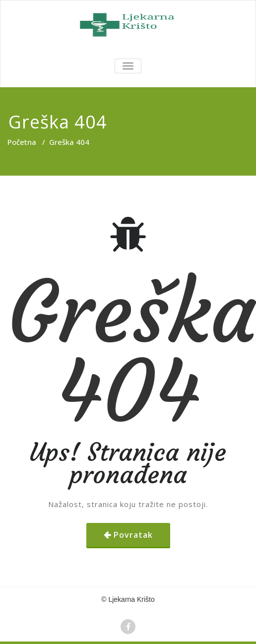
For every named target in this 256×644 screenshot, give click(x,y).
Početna (22, 142)
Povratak (133, 535)
